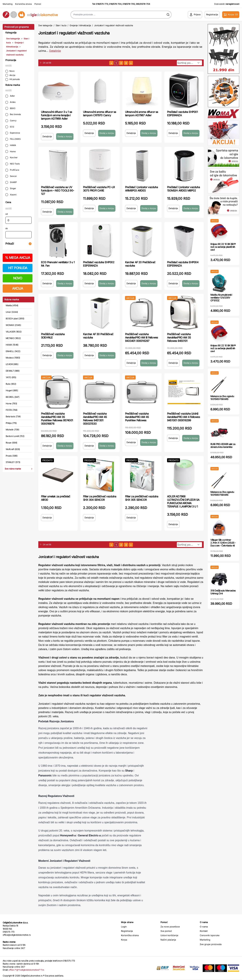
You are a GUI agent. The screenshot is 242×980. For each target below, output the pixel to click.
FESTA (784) (12, 410)
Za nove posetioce (170, 927)
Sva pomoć (166, 931)
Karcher (12, 158)
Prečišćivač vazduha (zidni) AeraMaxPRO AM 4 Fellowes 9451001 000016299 (183, 417)
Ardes (10, 102)
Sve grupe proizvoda (211, 944)
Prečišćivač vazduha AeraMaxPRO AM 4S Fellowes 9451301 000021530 (95, 419)
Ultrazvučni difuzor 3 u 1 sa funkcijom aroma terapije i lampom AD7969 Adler (57, 115)
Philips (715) (11, 423)
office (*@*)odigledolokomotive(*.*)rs (26, 970)
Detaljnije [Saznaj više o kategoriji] (55, 51)
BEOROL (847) (13, 397)
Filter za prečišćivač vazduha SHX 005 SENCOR (142, 498)
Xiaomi (11, 195)
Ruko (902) (11, 384)
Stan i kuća (61, 25)
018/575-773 (102, 4)
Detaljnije (47, 136)
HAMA (11, 145)
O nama (204, 927)
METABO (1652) (13, 338)
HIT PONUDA (18, 268)
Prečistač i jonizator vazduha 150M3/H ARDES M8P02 (183, 189)
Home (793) (11, 403)
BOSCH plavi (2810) (15, 318)
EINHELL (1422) (13, 351)
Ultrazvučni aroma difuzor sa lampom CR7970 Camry (100, 114)
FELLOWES (13, 139)
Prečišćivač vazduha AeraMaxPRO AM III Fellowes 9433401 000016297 (141, 337)
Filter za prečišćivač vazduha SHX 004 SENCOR (100, 498)
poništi (8, 65)
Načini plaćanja (168, 940)
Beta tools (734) (13, 416)
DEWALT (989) (13, 371)
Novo (10, 71)
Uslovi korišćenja (169, 935)
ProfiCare (12, 170)
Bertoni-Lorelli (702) (15, 436)
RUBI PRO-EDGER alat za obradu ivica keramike (223, 445)
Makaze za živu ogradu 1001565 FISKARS (222, 398)
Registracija (127, 931)
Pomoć (38, 4)
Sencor (11, 176)
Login (124, 927)
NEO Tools (13, 164)
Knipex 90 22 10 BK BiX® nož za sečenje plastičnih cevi (223, 247)
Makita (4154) (12, 305)
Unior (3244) (12, 312)
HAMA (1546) (12, 345)
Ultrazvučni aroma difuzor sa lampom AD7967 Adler (142, 114)
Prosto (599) (12, 456)
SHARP (11, 182)
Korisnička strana (23, 4)
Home (11, 152)
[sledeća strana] (131, 63)
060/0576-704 (143, 4)
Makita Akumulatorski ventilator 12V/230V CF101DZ (221, 298)
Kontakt (204, 931)
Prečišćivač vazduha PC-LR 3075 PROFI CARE (99, 189)
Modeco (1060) (13, 358)
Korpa (124, 940)
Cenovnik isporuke (210, 935)
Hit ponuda (13, 79)
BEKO (10, 108)
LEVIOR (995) (12, 364)
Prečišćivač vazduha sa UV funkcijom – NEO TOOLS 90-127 (57, 190)
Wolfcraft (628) (13, 449)
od (7, 214)
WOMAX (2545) (13, 325)
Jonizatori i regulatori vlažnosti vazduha (114, 25)
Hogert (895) (12, 390)
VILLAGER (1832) (14, 332)
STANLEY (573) (13, 462)
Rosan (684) (12, 443)
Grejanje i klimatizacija (80, 25)
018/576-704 (115, 4)
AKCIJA (18, 288)
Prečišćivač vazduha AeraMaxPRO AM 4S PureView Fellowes (137, 417)
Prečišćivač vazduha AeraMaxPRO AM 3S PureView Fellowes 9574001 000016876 (57, 419)
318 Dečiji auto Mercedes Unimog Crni (223, 592)
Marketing (8, 4)
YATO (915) (11, 377)
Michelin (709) (12, 430)
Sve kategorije (13, 39)
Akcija (10, 75)
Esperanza (13, 133)
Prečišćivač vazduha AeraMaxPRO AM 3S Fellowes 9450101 (179, 337)
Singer (11, 189)
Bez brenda (13, 114)
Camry (11, 121)
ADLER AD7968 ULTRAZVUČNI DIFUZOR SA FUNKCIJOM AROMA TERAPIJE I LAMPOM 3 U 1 (183, 501)
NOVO (18, 278)
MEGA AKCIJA (18, 258)
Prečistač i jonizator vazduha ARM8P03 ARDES (141, 189)
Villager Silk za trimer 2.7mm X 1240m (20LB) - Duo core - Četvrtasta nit (223, 543)
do (7, 228)
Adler (10, 96)
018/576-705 (129, 4)
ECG (10, 127)
